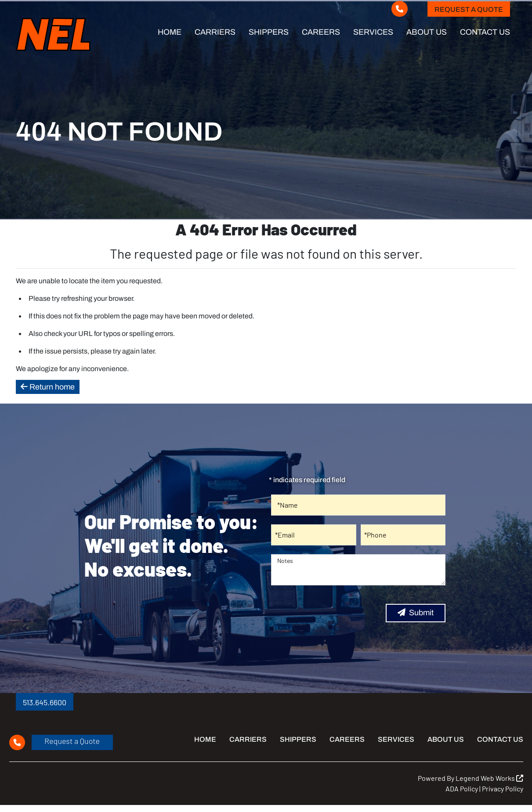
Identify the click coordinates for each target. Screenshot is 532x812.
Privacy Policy (503, 789)
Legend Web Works (489, 778)
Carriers (215, 32)
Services (373, 32)
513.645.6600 (45, 702)
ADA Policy (462, 789)
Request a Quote (469, 9)
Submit (416, 613)
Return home (48, 387)
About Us (427, 32)
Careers (321, 32)
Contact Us (485, 32)
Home (170, 32)
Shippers (269, 32)
